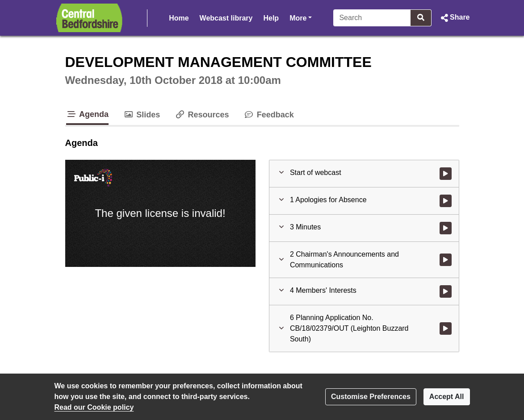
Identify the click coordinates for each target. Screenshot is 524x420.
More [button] (301, 17)
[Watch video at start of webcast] (446, 174)
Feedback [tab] (269, 115)
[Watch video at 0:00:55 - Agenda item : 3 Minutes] (446, 228)
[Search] (372, 18)
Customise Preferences (371, 397)
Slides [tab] (141, 115)
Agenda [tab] (88, 114)
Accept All (447, 397)
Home (179, 18)
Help (271, 18)
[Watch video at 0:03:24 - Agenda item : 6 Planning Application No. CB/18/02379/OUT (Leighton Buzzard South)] (446, 329)
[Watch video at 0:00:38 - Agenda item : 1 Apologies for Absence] (446, 201)
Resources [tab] (201, 115)
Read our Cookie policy (94, 407)
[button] (454, 18)
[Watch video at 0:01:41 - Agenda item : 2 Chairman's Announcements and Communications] (446, 260)
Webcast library (226, 18)
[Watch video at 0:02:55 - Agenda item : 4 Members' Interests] (446, 291)
